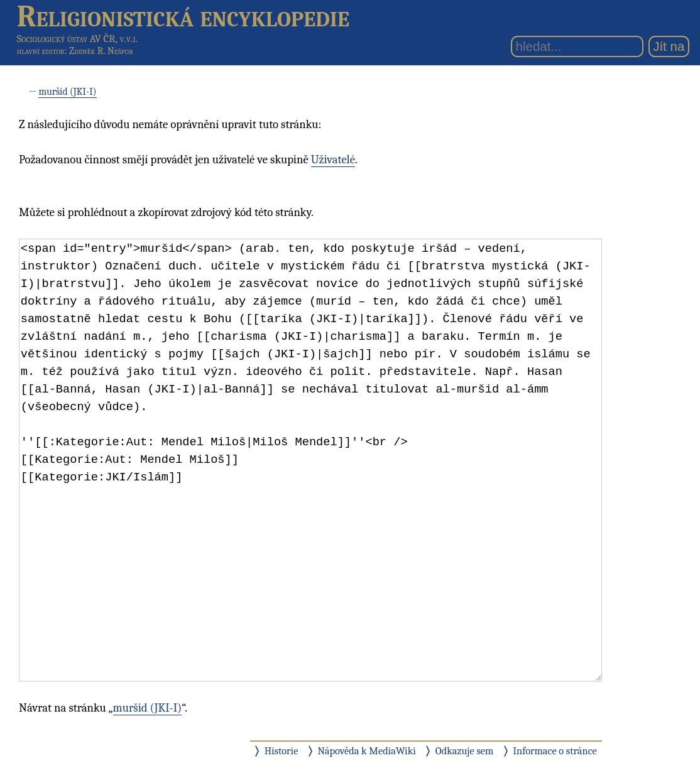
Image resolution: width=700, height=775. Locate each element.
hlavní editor (41, 51)
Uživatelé (333, 160)
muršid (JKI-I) (67, 92)
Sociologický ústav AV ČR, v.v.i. (77, 39)
